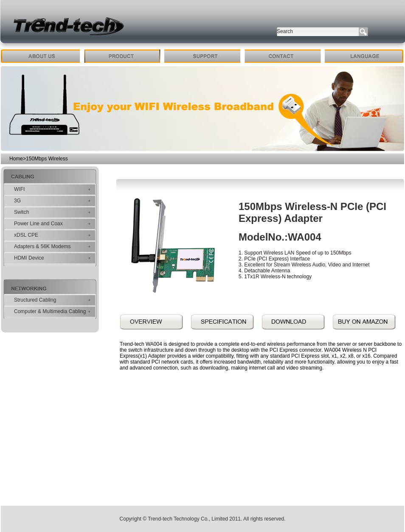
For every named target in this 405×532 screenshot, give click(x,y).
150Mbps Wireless (47, 159)
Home (16, 159)
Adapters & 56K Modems (42, 246)
